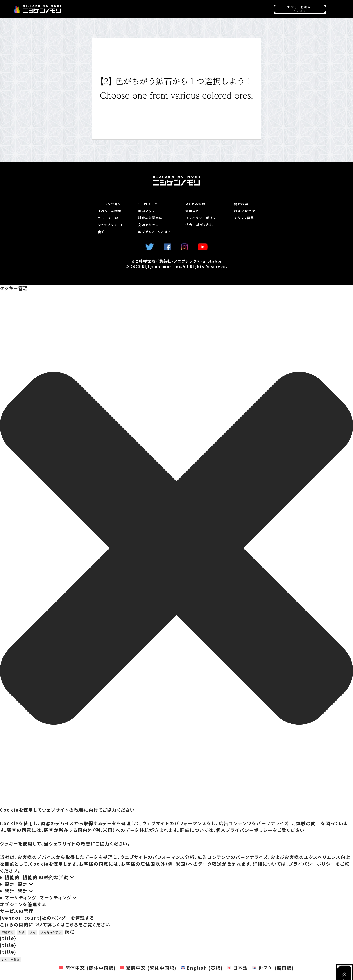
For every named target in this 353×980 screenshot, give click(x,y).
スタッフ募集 (244, 218)
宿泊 (101, 232)
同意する (8, 932)
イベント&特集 (110, 211)
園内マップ (147, 211)
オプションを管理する (23, 904)
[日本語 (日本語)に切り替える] (238, 968)
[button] (176, 549)
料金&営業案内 (150, 218)
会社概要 (241, 204)
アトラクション (109, 204)
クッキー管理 (11, 959)
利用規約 (192, 211)
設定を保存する (51, 932)
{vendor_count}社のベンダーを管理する (47, 918)
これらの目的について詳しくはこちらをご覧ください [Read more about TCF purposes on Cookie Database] (55, 925)
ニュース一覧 (108, 218)
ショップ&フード (111, 225)
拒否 (22, 932)
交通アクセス (148, 225)
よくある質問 (195, 204)
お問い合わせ (245, 211)
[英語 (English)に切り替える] (202, 968)
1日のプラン (148, 204)
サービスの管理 (17, 911)
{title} (8, 938)
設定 (33, 932)
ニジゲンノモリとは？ (154, 232)
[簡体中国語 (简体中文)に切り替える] (88, 968)
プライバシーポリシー (202, 218)
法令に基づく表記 (199, 225)
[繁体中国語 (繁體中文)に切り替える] (148, 968)
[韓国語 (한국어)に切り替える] (273, 968)
